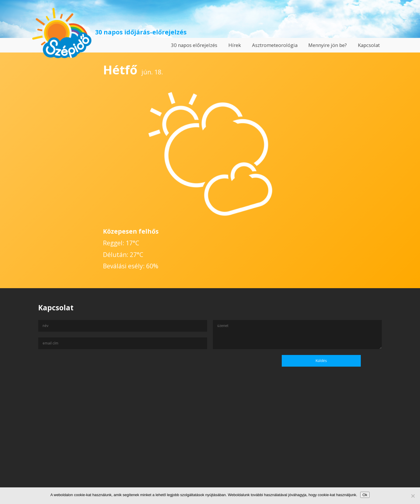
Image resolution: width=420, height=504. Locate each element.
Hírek (235, 45)
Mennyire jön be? (328, 45)
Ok (365, 495)
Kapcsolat (369, 45)
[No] (413, 496)
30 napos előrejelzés (194, 45)
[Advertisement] (210, 448)
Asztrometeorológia (275, 45)
